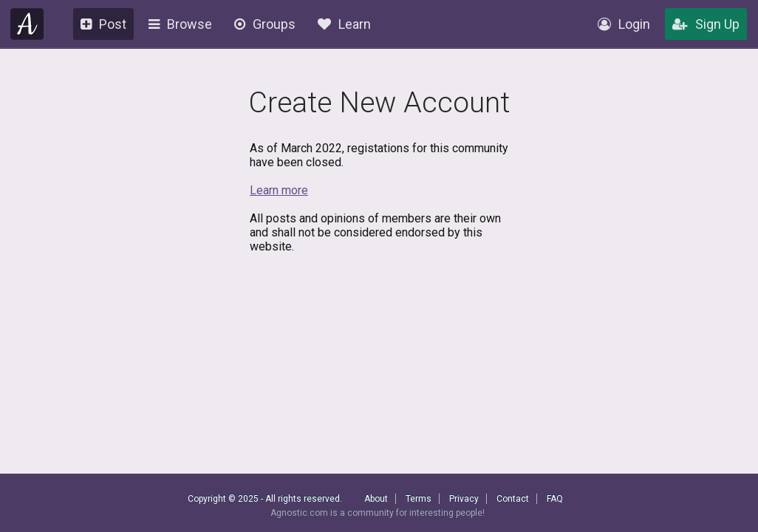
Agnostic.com (27, 24)
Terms (419, 499)
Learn (344, 24)
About (376, 499)
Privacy (464, 499)
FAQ (555, 499)
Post (103, 24)
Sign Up (706, 24)
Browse (180, 24)
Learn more (279, 190)
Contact (513, 499)
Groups (265, 24)
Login (624, 24)
